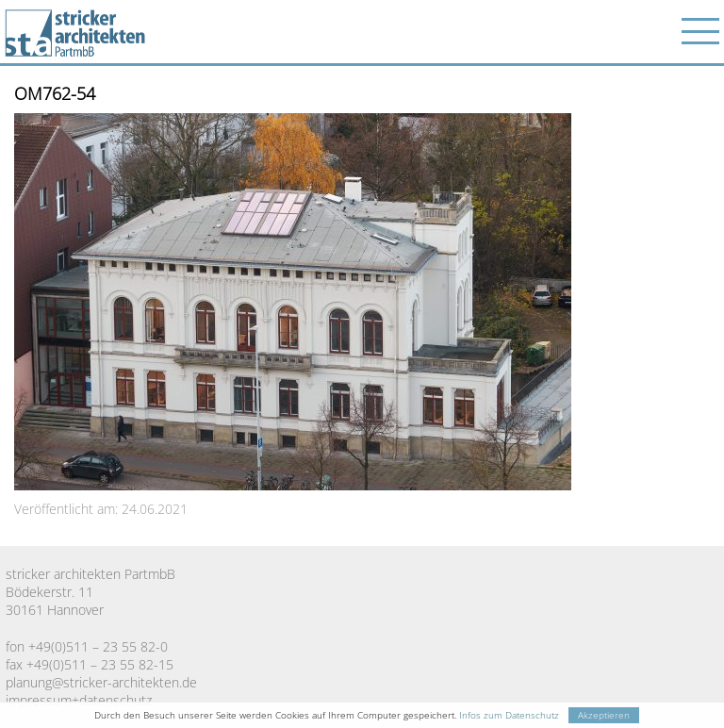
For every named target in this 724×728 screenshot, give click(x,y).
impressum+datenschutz (79, 700)
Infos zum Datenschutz (509, 715)
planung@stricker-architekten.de (101, 682)
